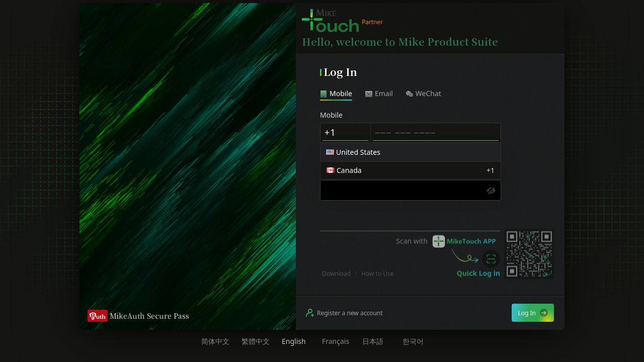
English (294, 341)
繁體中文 (256, 341)
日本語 (373, 341)
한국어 (413, 341)
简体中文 (215, 341)
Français (336, 341)
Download (336, 282)
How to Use (377, 282)
